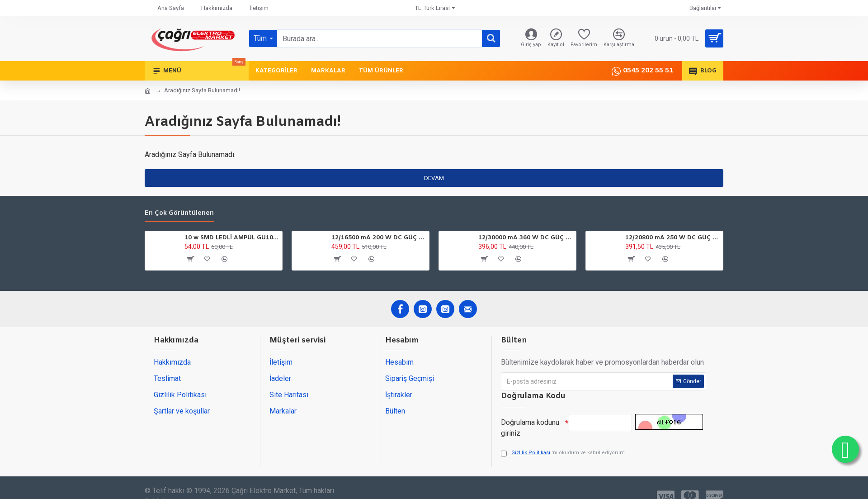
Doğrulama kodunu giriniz (530, 428)
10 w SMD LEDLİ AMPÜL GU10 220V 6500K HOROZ (232, 238)
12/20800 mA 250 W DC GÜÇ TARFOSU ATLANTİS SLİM (672, 238)
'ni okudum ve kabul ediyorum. (564, 453)
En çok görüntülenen (179, 214)
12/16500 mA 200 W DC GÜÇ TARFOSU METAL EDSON (379, 238)
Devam (434, 178)
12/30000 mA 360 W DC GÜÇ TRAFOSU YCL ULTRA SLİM (526, 238)
